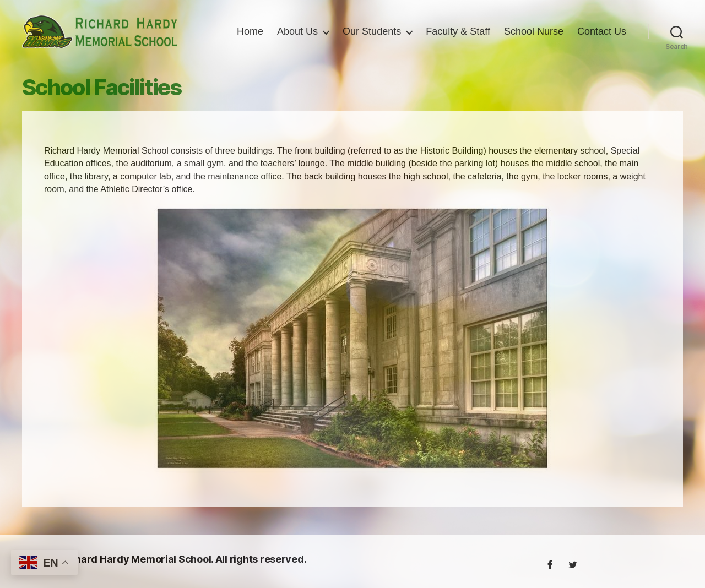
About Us (360, 29)
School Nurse (596, 29)
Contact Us (602, 45)
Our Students (435, 29)
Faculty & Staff (521, 29)
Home (313, 29)
